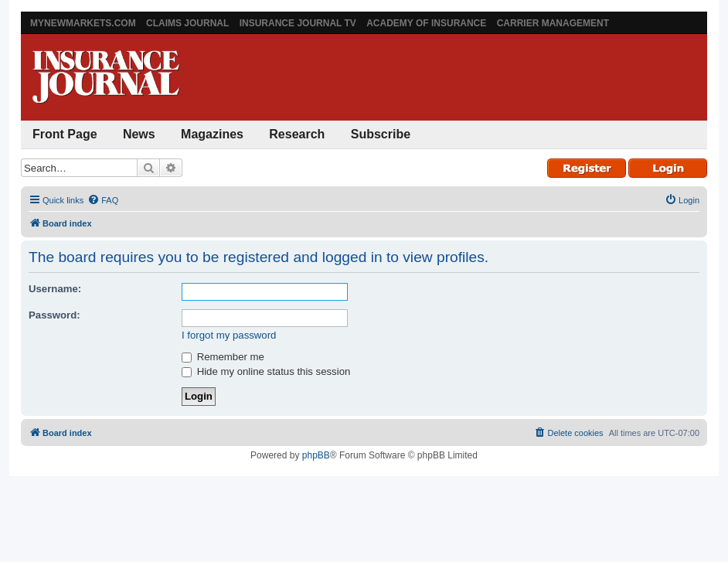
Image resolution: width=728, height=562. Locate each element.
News (139, 134)
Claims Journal (187, 23)
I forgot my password (229, 335)
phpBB (316, 455)
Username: (55, 289)
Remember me (223, 357)
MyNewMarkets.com (83, 23)
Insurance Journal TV (298, 23)
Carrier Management (553, 23)
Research (297, 134)
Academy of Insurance (426, 23)
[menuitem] (103, 200)
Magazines (212, 134)
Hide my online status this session (266, 371)
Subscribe (381, 134)
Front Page (65, 134)
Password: (54, 315)
